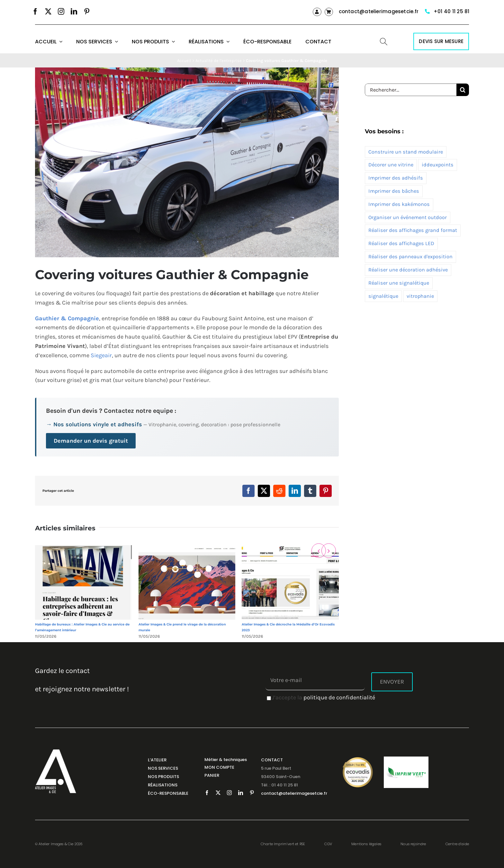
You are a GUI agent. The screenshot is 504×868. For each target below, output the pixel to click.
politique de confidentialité (339, 697)
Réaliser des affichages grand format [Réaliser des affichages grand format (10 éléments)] (413, 230)
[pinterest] (87, 12)
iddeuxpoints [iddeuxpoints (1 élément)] (438, 165)
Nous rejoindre (413, 844)
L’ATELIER (157, 760)
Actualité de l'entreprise (219, 61)
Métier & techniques (226, 760)
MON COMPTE (219, 767)
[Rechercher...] (411, 90)
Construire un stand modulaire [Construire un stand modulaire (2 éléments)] (406, 152)
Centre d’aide (457, 844)
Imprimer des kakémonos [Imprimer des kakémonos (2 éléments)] (399, 204)
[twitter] (48, 12)
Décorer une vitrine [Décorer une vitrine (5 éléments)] (391, 165)
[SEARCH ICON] (384, 41)
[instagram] (61, 12)
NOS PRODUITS (163, 777)
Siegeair (101, 355)
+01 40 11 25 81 (451, 11)
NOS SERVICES (163, 768)
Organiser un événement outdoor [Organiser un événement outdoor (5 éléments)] (408, 217)
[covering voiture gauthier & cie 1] (187, 162)
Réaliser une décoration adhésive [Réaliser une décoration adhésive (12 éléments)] (408, 270)
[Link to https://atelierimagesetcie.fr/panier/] (329, 12)
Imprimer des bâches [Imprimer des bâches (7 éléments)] (394, 191)
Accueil (184, 61)
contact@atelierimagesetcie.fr (379, 11)
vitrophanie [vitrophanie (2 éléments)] (420, 296)
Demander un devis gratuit (91, 441)
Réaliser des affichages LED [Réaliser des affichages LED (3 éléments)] (401, 243)
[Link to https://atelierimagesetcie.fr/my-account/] (317, 12)
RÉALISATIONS (163, 785)
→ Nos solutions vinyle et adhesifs (94, 424)
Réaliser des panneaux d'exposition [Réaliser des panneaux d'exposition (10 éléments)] (410, 257)
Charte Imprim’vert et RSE (283, 844)
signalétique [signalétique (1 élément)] (383, 296)
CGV (328, 844)
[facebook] (35, 12)
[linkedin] (74, 12)
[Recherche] (463, 90)
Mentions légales (366, 844)
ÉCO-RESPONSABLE (168, 793)
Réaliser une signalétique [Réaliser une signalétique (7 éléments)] (399, 283)
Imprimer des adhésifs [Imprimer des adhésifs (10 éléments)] (396, 178)
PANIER (212, 775)
